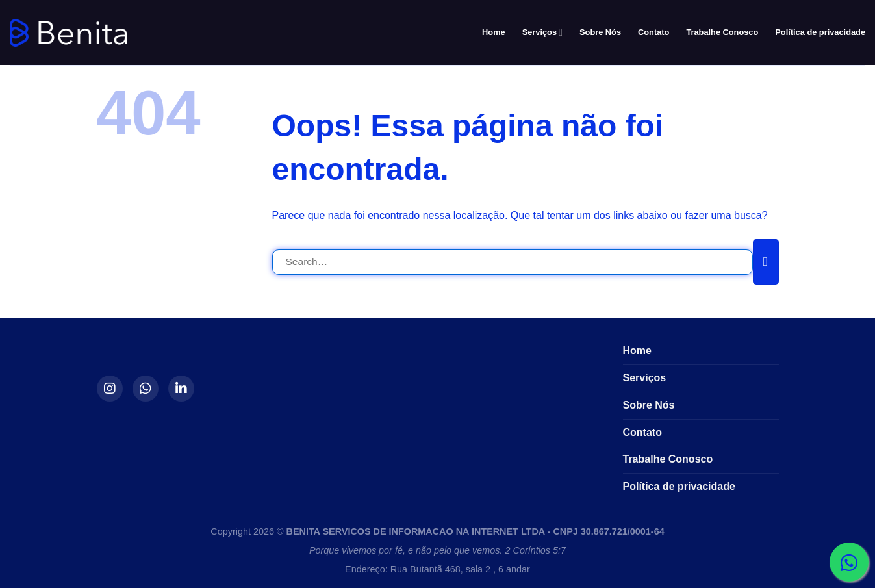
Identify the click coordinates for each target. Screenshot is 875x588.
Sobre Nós (600, 32)
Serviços (542, 32)
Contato (653, 32)
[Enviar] (766, 262)
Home (494, 32)
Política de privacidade (820, 32)
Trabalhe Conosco (722, 32)
